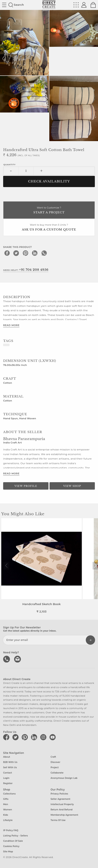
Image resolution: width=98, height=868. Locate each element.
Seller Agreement (60, 799)
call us (7, 659)
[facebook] (7, 253)
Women (8, 810)
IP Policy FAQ (11, 830)
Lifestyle (8, 820)
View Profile (26, 486)
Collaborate (57, 773)
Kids (6, 815)
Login (6, 778)
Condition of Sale (13, 841)
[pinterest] (26, 253)
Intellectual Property (62, 804)
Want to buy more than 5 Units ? (49, 228)
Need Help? (26, 270)
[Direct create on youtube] (53, 737)
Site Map (8, 852)
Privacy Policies (59, 794)
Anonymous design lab (64, 778)
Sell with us (10, 767)
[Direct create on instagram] (44, 737)
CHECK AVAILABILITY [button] (49, 181)
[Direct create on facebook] (7, 737)
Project (55, 767)
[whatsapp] (44, 253)
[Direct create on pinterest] (26, 737)
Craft (53, 757)
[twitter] (16, 253)
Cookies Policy (11, 846)
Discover (55, 762)
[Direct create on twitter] (16, 737)
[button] (95, 566)
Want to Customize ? (49, 210)
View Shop (72, 486)
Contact (8, 773)
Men (6, 804)
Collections (9, 794)
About (7, 757)
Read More (11, 325)
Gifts (6, 799)
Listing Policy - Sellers (15, 836)
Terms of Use (58, 820)
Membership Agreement (64, 815)
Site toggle (4, 5)
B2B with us (10, 762)
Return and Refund (62, 810)
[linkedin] (35, 253)
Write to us (18, 659)
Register (8, 783)
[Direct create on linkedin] (35, 737)
